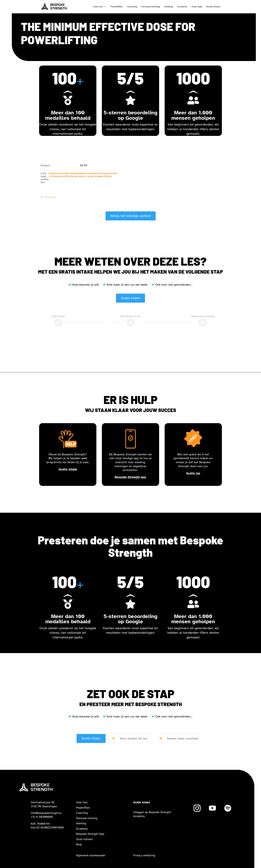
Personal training (151, 7)
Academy (182, 7)
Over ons (98, 7)
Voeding (168, 7)
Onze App (197, 7)
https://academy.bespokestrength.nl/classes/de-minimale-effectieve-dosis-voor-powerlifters (83, 175)
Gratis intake (213, 7)
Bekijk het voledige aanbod (131, 216)
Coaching (132, 7)
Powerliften (117, 7)
